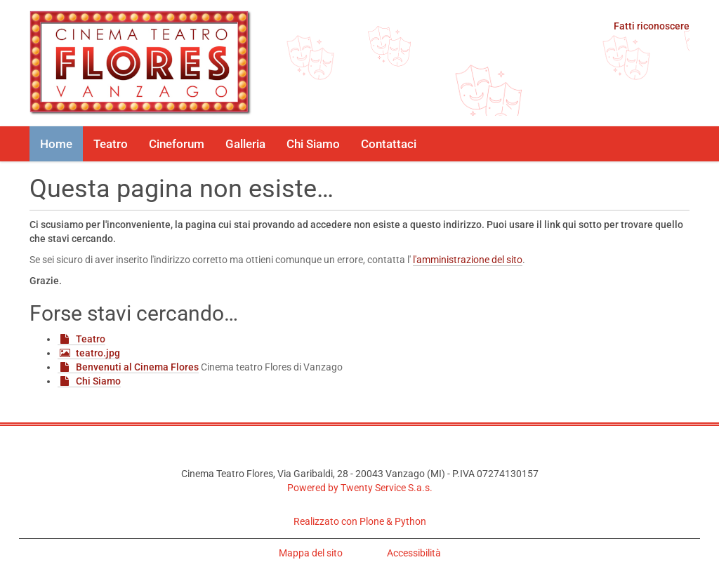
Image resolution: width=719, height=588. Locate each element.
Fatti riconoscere (652, 26)
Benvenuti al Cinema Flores (137, 367)
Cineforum (177, 144)
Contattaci (389, 144)
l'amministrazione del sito (468, 260)
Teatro (111, 144)
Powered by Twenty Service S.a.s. (360, 488)
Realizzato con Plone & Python (360, 521)
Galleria (245, 144)
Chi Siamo (313, 144)
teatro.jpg (98, 353)
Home (56, 144)
